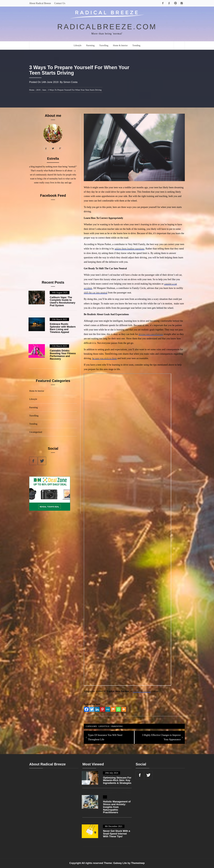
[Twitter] (92, 709)
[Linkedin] (97, 709)
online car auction (142, 691)
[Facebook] (86, 709)
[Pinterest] (102, 709)
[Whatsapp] (118, 709)
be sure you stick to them (104, 358)
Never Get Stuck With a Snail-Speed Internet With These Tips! (117, 834)
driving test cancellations (151, 334)
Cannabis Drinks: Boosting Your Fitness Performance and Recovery (63, 355)
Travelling (104, 45)
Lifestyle (78, 45)
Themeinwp (138, 863)
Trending (136, 45)
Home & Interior (120, 45)
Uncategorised (36, 432)
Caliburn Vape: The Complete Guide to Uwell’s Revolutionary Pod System (63, 301)
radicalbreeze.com (107, 27)
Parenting (90, 45)
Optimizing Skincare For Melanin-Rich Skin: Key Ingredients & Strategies (117, 781)
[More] (124, 709)
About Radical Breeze (40, 3)
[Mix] (113, 709)
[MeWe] (108, 709)
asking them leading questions (129, 249)
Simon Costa (70, 82)
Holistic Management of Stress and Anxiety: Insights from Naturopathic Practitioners (117, 807)
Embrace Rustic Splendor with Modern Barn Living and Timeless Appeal (63, 328)
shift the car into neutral (96, 293)
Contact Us (60, 3)
